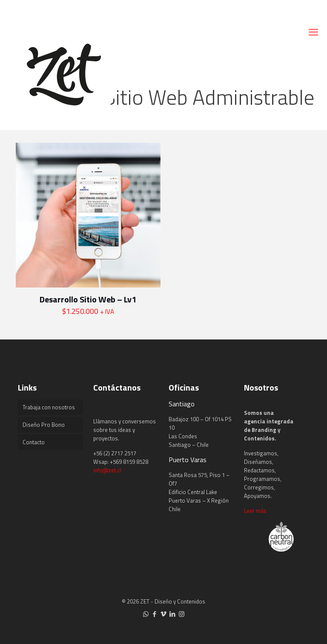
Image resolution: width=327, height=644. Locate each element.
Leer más (255, 511)
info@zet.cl (107, 470)
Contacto (34, 442)
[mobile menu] (313, 32)
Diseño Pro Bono (44, 425)
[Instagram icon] (182, 614)
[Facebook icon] (155, 614)
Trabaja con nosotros (49, 407)
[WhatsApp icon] (146, 614)
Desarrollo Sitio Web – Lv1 (88, 299)
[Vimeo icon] (164, 614)
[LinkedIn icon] (173, 614)
